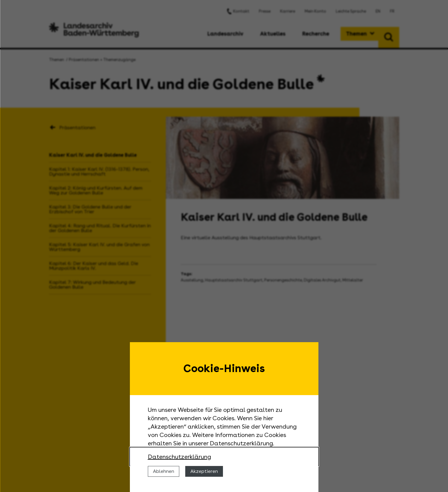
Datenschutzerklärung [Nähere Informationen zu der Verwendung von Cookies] (179, 457)
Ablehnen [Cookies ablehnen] (164, 471)
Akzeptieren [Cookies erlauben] (204, 471)
